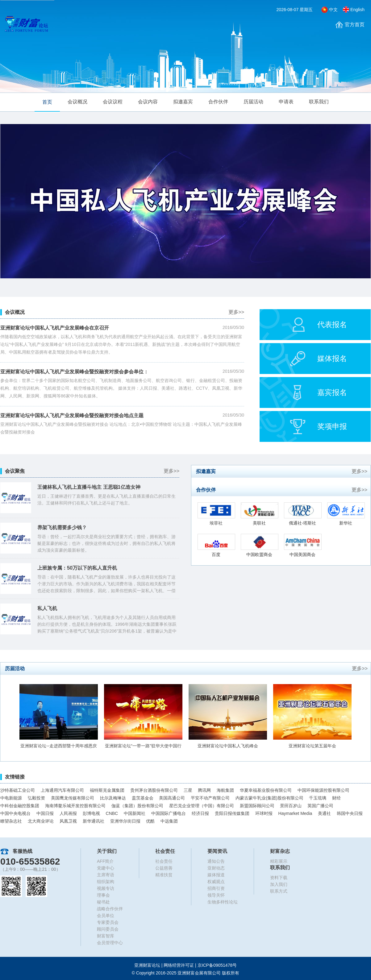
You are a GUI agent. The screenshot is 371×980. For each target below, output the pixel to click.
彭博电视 (91, 813)
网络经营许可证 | (200, 965)
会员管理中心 (110, 943)
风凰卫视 (68, 821)
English (357, 10)
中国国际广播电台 (169, 813)
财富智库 (106, 936)
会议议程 (113, 102)
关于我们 (107, 851)
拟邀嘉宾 (183, 102)
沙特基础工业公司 (18, 790)
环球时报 (264, 813)
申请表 (286, 102)
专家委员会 (108, 922)
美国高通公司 (172, 798)
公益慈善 (164, 868)
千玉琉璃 (318, 798)
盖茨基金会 (143, 798)
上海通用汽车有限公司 (62, 790)
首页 (47, 102)
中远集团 (169, 821)
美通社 (324, 813)
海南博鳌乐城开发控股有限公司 (75, 806)
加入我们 (279, 884)
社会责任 (165, 851)
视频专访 (106, 888)
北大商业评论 (41, 821)
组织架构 (106, 882)
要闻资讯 (217, 851)
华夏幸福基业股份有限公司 (266, 790)
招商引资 (216, 888)
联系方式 (279, 891)
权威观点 (216, 882)
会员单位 (106, 916)
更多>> (236, 312)
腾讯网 (204, 790)
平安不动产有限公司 (210, 798)
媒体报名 (332, 358)
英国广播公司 (320, 806)
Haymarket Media (295, 813)
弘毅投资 (36, 798)
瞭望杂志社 (11, 821)
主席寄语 (106, 875)
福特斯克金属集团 (107, 790)
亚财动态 (216, 868)
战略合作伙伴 (110, 909)
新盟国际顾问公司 (257, 806)
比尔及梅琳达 (113, 798)
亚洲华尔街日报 (125, 821)
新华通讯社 (94, 821)
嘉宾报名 (332, 392)
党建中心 (106, 868)
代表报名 (332, 324)
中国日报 (45, 813)
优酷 (150, 821)
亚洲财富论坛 (147, 965)
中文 (333, 10)
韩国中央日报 (350, 813)
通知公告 (216, 861)
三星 (188, 790)
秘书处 (103, 902)
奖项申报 (332, 426)
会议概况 (77, 102)
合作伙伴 (218, 102)
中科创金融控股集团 (20, 806)
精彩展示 (279, 861)
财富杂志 (280, 851)
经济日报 (200, 813)
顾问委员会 (108, 929)
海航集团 (225, 790)
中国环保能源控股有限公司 (323, 790)
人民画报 (68, 813)
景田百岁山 (291, 806)
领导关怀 (216, 895)
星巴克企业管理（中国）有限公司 (202, 806)
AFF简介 (105, 861)
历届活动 (253, 102)
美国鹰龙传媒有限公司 (73, 798)
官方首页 (355, 25)
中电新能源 (11, 798)
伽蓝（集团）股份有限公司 (137, 806)
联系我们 (319, 102)
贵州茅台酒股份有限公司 (154, 790)
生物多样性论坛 (223, 902)
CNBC (112, 813)
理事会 (103, 895)
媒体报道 (216, 875)
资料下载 (279, 878)
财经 (336, 798)
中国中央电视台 (15, 813)
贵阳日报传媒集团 (232, 813)
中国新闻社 (135, 813)
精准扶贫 (164, 875)
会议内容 (148, 102)
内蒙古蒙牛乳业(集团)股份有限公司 (269, 798)
